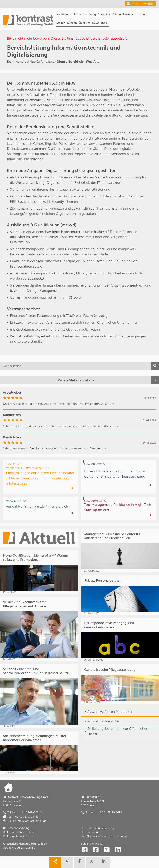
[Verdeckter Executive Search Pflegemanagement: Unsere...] (39, 629)
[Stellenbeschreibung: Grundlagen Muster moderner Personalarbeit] (39, 752)
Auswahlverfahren (109, 14)
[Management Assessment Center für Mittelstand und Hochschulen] (120, 551)
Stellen (61, 23)
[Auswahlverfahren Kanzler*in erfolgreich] (40, 508)
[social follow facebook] (96, 850)
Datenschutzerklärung (98, 828)
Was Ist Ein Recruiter (100, 721)
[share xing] (67, 862)
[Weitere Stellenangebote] (79, 380)
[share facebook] (79, 862)
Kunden (72, 23)
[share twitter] (92, 862)
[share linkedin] (104, 862)
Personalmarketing (135, 14)
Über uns (85, 23)
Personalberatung (85, 14)
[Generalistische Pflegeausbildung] (120, 684)
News (96, 23)
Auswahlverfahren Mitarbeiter (107, 712)
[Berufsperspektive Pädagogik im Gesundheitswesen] (120, 640)
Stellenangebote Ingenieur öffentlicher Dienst (114, 731)
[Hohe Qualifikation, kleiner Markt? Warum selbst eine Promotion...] (39, 572)
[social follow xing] (85, 850)
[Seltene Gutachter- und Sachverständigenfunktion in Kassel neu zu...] (39, 696)
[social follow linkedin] (118, 850)
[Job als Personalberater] (120, 595)
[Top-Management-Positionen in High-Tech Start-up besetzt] (119, 508)
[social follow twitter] (107, 850)
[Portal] (28, 21)
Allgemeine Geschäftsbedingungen (105, 836)
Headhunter (64, 14)
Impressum (91, 832)
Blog (104, 23)
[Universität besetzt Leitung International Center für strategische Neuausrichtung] (119, 477)
